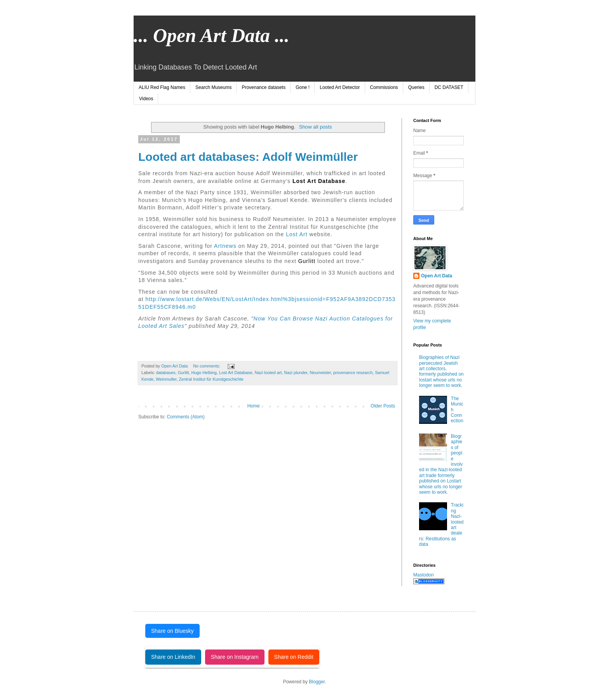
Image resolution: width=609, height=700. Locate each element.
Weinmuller (166, 379)
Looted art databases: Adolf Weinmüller (248, 157)
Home (254, 406)
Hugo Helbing (204, 373)
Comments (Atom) (185, 417)
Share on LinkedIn (173, 657)
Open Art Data (437, 276)
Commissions (384, 87)
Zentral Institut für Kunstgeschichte (211, 379)
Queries (416, 87)
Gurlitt (307, 261)
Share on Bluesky (172, 631)
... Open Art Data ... (211, 35)
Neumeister (320, 373)
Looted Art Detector (340, 87)
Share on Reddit (294, 657)
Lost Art (298, 234)
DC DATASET (449, 87)
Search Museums (213, 87)
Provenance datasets (264, 87)
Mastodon (424, 575)
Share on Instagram (235, 657)
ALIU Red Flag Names (162, 87)
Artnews (224, 246)
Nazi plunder (296, 373)
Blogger (317, 682)
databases (166, 373)
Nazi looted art (268, 373)
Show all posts (316, 127)
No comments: (207, 366)
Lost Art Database (236, 373)
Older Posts (383, 406)
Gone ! (303, 87)
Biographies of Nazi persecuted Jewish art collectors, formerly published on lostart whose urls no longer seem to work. (441, 371)
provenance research (353, 373)
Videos (146, 99)
